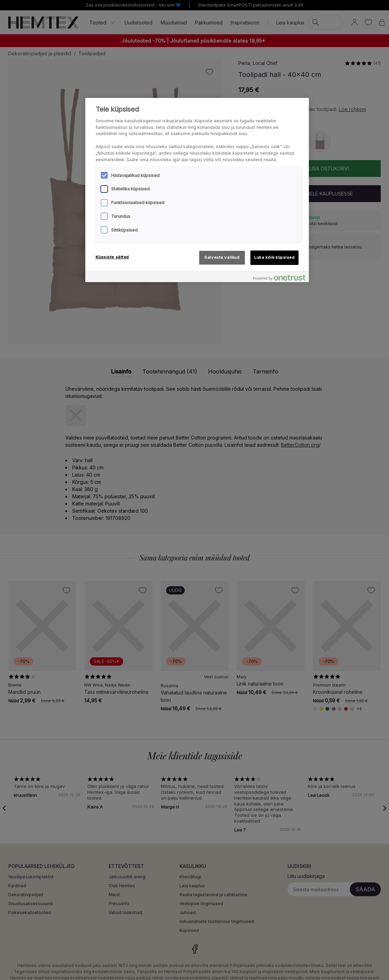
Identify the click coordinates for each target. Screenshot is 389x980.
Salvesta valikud (222, 257)
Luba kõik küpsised (274, 257)
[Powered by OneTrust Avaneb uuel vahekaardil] (279, 278)
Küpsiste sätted (112, 257)
